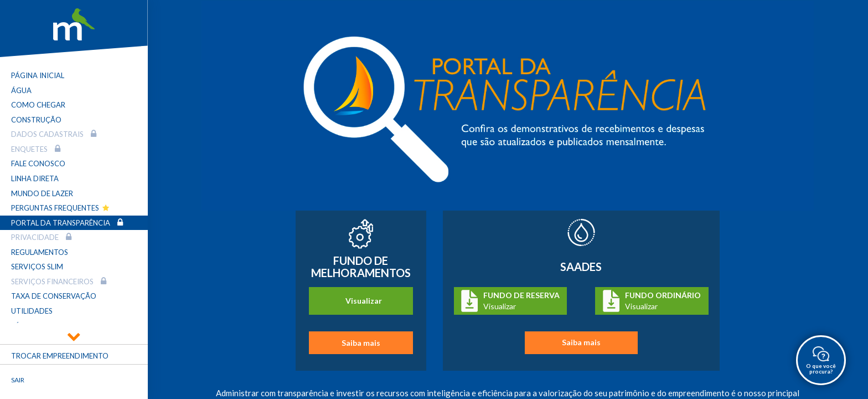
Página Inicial (38, 75)
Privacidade (41, 237)
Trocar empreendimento (60, 356)
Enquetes (36, 149)
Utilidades (32, 311)
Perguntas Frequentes (60, 208)
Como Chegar (38, 105)
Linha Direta (35, 178)
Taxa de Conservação (54, 296)
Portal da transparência (67, 222)
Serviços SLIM (37, 267)
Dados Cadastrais (54, 134)
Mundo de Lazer (42, 193)
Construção (36, 120)
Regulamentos (40, 252)
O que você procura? (821, 361)
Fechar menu (99, 389)
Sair (18, 380)
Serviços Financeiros (59, 281)
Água (21, 90)
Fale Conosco (38, 163)
